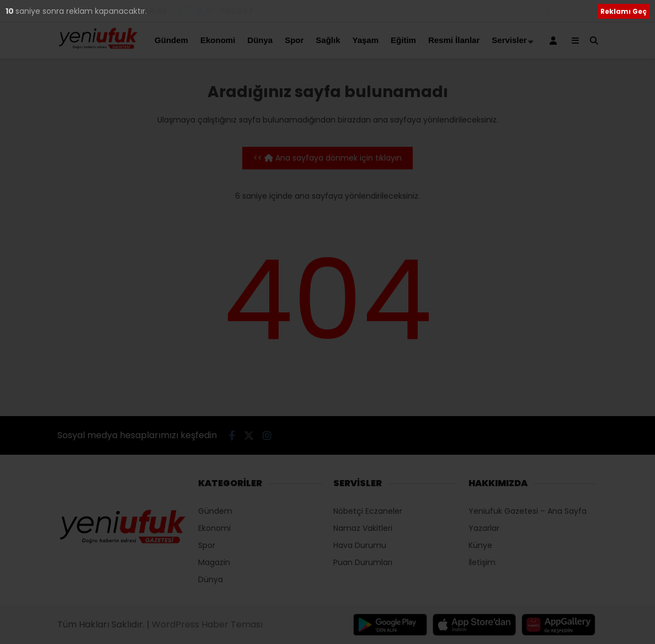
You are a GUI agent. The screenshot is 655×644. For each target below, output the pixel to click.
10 (10, 11)
